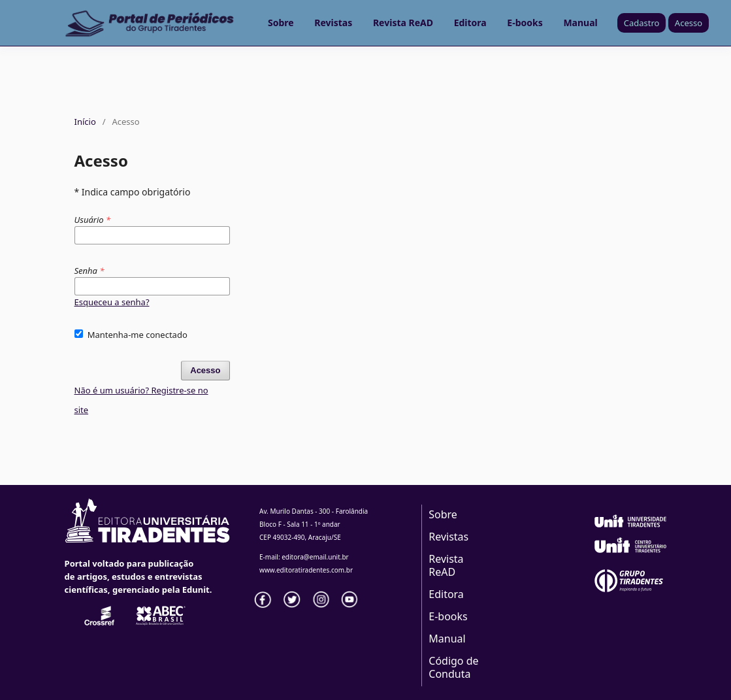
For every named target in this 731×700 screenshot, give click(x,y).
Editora (470, 23)
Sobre (281, 23)
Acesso (689, 23)
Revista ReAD (403, 23)
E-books (525, 23)
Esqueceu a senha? (112, 302)
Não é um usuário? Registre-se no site (141, 400)
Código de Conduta (453, 667)
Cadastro (642, 23)
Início (85, 122)
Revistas (333, 23)
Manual (580, 23)
